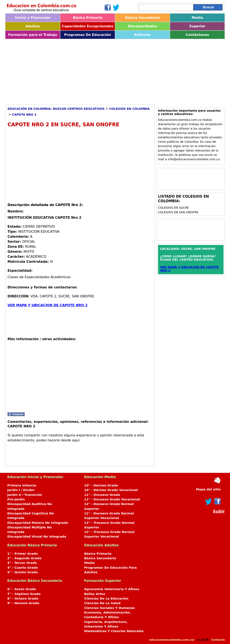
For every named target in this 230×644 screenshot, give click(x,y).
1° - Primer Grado (23, 554)
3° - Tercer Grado (22, 563)
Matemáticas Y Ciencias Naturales (114, 631)
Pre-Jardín (16, 499)
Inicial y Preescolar (33, 18)
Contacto (218, 640)
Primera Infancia (22, 485)
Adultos (33, 26)
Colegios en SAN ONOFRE (178, 212)
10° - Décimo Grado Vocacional (111, 490)
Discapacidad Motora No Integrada (38, 523)
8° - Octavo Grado (23, 599)
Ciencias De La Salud (102, 603)
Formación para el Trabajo (33, 35)
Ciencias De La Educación (106, 599)
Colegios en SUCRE (173, 208)
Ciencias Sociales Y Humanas (109, 608)
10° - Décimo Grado (101, 485)
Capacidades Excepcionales (87, 26)
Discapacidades (143, 26)
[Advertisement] (115, 70)
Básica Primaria (88, 18)
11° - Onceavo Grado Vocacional (112, 499)
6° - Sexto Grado (22, 589)
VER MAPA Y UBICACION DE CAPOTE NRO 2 (47, 305)
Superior (197, 26)
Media (197, 18)
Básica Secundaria (142, 18)
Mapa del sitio (208, 489)
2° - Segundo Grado (24, 558)
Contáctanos (197, 35)
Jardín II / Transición (25, 495)
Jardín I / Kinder (21, 490)
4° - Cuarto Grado (23, 568)
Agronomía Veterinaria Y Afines (112, 589)
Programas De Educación (87, 35)
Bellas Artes (95, 594)
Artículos (142, 35)
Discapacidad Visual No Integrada (37, 537)
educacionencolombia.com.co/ (172, 640)
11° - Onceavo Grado (102, 495)
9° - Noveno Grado (23, 603)
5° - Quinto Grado (23, 572)
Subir (219, 511)
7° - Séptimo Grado (24, 594)
